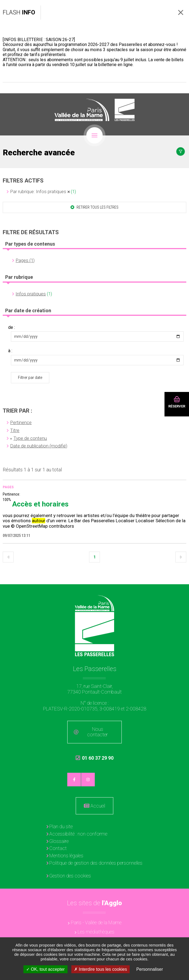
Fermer (181, 12)
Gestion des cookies (70, 876)
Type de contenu (30, 438)
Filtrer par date (30, 378)
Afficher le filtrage (181, 152)
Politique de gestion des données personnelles (96, 863)
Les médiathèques (96, 932)
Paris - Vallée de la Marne (96, 922)
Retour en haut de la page (181, 592)
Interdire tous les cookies (100, 969)
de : (12, 327)
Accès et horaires (40, 504)
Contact (58, 848)
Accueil (98, 806)
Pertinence (21, 422)
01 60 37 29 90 (95, 760)
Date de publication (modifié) (39, 446)
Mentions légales (66, 856)
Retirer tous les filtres (97, 207)
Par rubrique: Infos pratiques (38, 191)
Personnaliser (150, 969)
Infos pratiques (31, 294)
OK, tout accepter (45, 969)
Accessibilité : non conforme (78, 834)
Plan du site (61, 826)
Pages (8, 487)
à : (10, 351)
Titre (15, 430)
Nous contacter (97, 732)
